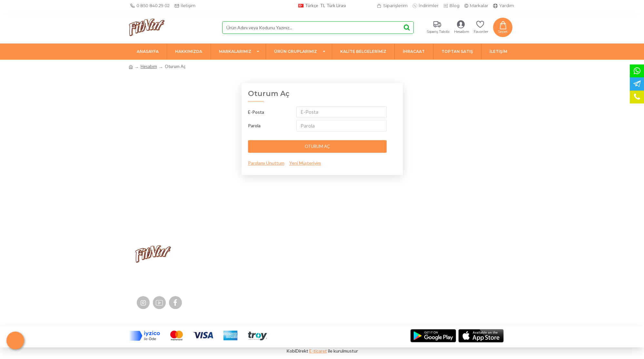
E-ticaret (318, 351)
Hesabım (149, 66)
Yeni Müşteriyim (305, 165)
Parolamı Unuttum (266, 165)
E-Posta (256, 112)
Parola (254, 127)
